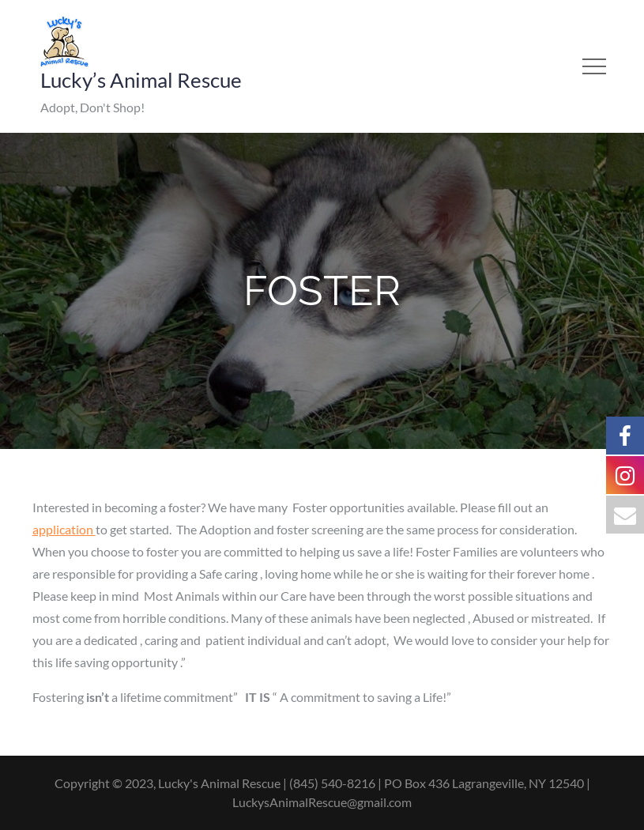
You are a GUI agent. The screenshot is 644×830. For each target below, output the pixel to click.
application (64, 529)
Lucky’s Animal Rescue (141, 80)
